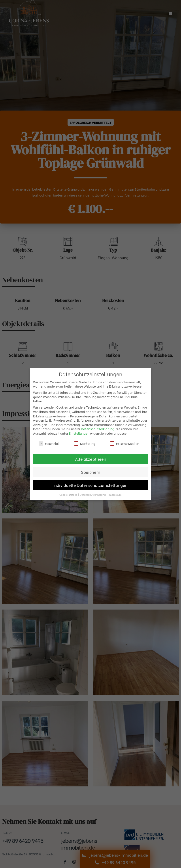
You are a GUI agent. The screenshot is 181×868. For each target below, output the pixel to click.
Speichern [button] (91, 472)
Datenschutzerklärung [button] (93, 495)
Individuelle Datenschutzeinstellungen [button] (90, 485)
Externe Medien (125, 443)
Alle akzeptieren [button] (91, 459)
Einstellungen (79, 433)
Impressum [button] (115, 495)
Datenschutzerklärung (98, 429)
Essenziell (49, 443)
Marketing (85, 443)
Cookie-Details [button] (69, 495)
